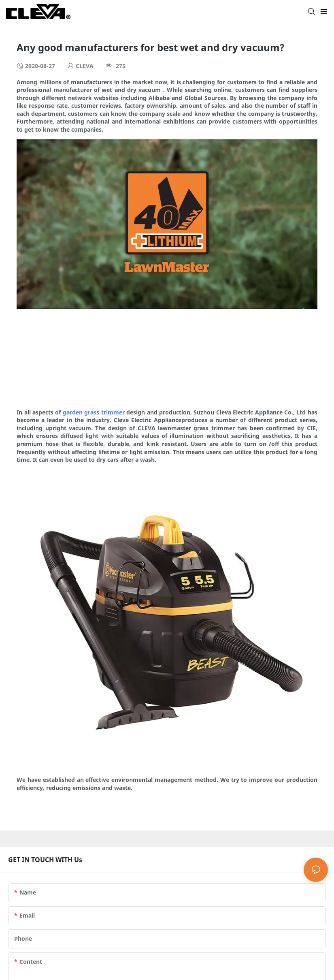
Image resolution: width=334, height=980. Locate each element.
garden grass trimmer (94, 412)
